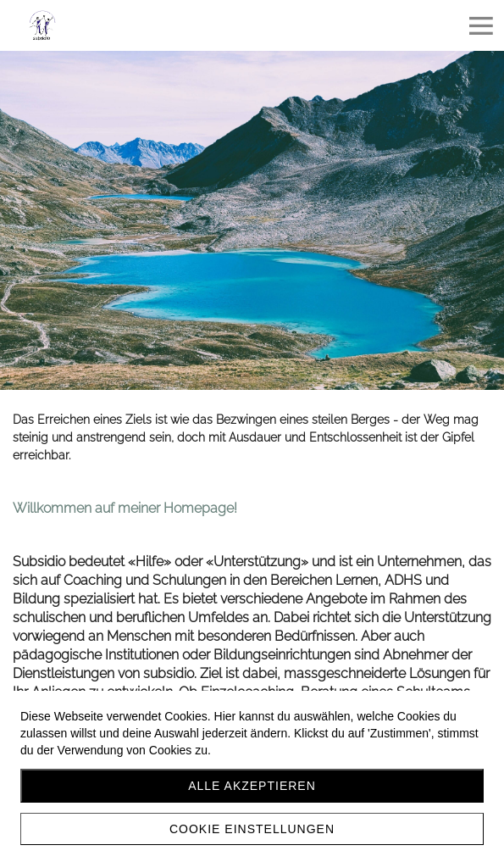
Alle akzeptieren (252, 786)
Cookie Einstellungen (252, 829)
